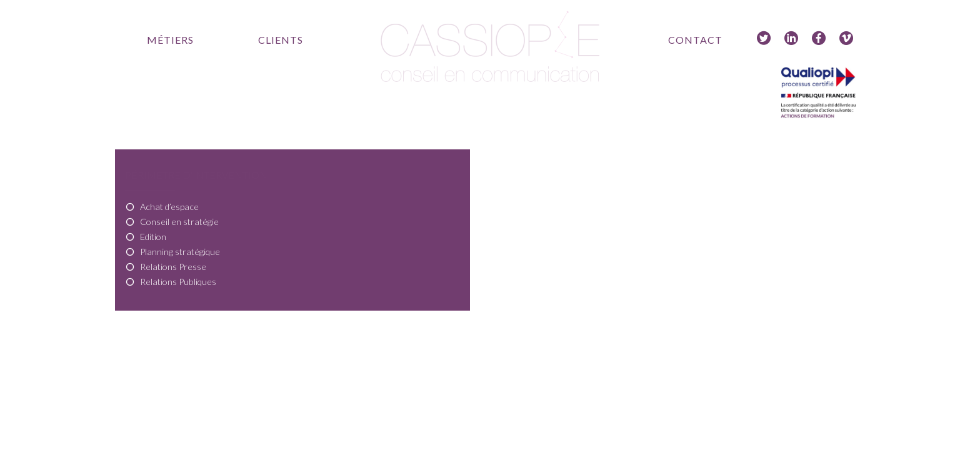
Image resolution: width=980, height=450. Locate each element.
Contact (695, 40)
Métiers (170, 40)
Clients (281, 40)
